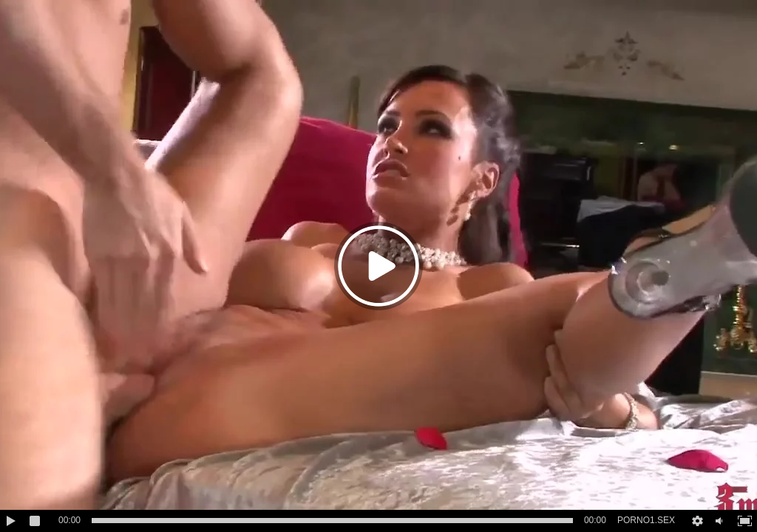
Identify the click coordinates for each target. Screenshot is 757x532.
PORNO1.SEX (646, 520)
